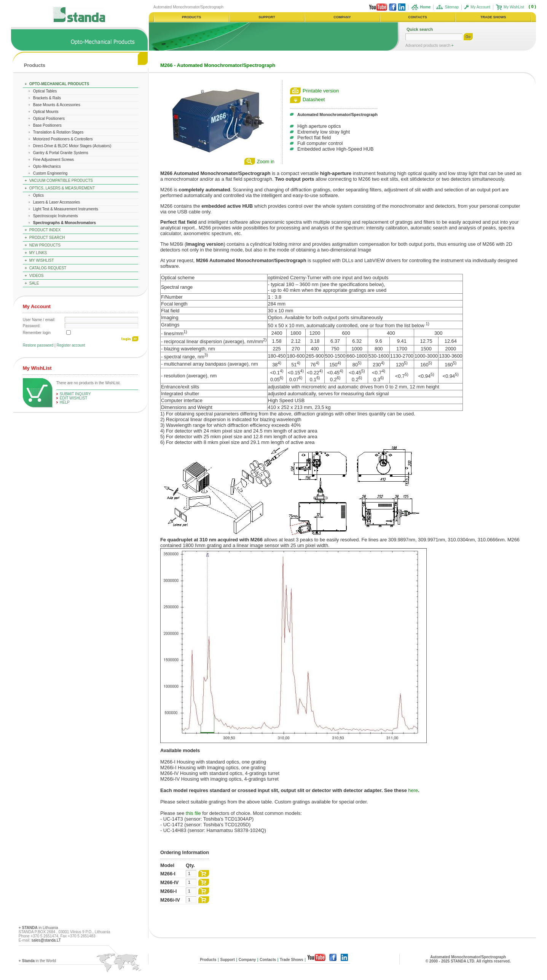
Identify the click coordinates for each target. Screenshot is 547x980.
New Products (45, 245)
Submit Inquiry (75, 394)
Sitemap (452, 7)
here (413, 790)
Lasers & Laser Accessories (57, 202)
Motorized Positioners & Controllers (63, 139)
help (65, 402)
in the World (39, 961)
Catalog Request (48, 268)
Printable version (321, 91)
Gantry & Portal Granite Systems (61, 153)
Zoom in (266, 161)
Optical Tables (45, 91)
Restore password (38, 345)
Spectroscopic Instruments (56, 216)
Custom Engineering (50, 173)
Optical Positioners (49, 119)
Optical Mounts (46, 112)
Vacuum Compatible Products (61, 181)
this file (193, 813)
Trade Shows (292, 960)
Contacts (268, 960)
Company (247, 960)
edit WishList (74, 398)
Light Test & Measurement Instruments (66, 209)
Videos (37, 276)
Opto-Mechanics (47, 166)
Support (227, 960)
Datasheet (314, 99)
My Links (38, 253)
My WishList (514, 7)
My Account (480, 7)
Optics (38, 195)
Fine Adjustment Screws (53, 160)
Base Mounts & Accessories (57, 105)
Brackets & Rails (47, 98)
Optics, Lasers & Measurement (62, 188)
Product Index (45, 230)
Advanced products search (428, 45)
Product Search (47, 238)
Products (35, 65)
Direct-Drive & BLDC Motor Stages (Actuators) (72, 146)
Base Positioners (47, 125)
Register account (71, 345)
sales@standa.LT (46, 940)
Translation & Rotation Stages (58, 132)
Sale (34, 283)
